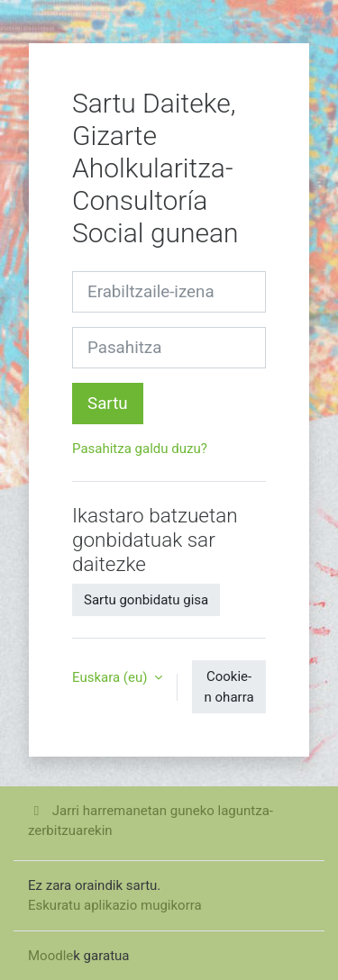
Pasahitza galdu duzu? (140, 449)
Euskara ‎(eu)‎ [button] (111, 677)
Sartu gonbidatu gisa (146, 600)
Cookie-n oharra (229, 687)
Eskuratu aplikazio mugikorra (115, 905)
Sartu (108, 404)
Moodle (50, 956)
